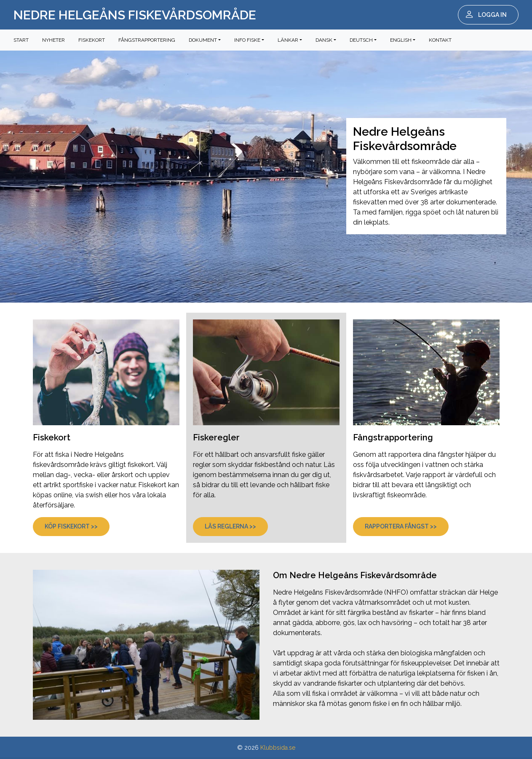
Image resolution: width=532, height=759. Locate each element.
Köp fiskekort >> (71, 526)
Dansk (324, 40)
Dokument (203, 40)
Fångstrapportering (147, 40)
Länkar (288, 40)
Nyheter (53, 40)
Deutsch (361, 40)
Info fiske (247, 40)
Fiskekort (92, 40)
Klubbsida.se (278, 748)
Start (21, 40)
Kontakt (440, 40)
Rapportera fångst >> (401, 526)
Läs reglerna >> (230, 526)
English (401, 40)
